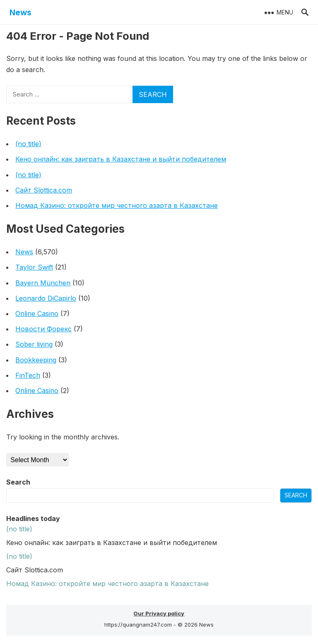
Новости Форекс (43, 329)
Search (18, 482)
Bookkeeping (36, 360)
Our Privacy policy (159, 613)
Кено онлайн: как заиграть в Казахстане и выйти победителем (121, 159)
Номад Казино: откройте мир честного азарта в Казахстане (117, 205)
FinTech (28, 375)
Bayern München (43, 283)
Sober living (34, 344)
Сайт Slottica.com (44, 190)
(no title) (28, 144)
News (20, 12)
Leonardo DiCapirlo (46, 298)
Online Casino (37, 314)
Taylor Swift (34, 267)
